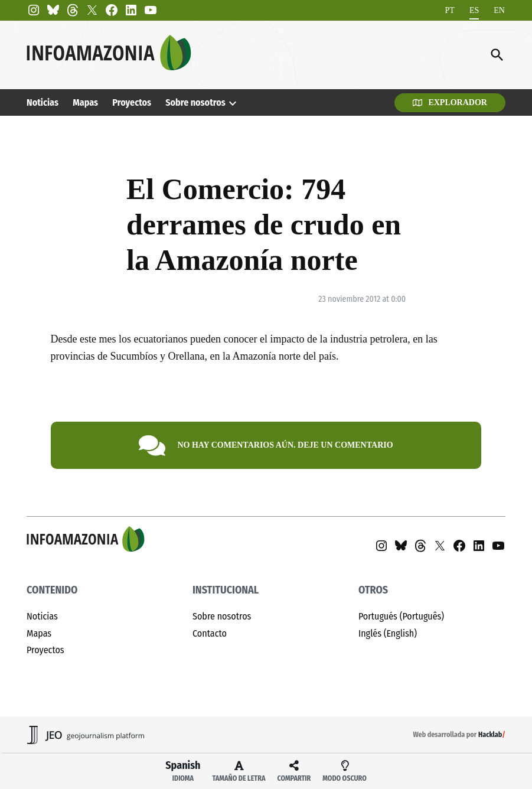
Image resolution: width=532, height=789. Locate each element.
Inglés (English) (388, 633)
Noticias (43, 102)
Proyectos (132, 102)
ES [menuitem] (474, 10)
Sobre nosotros (195, 102)
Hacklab (490, 735)
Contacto (210, 633)
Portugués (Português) (401, 616)
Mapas (85, 102)
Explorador (450, 102)
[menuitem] (450, 10)
